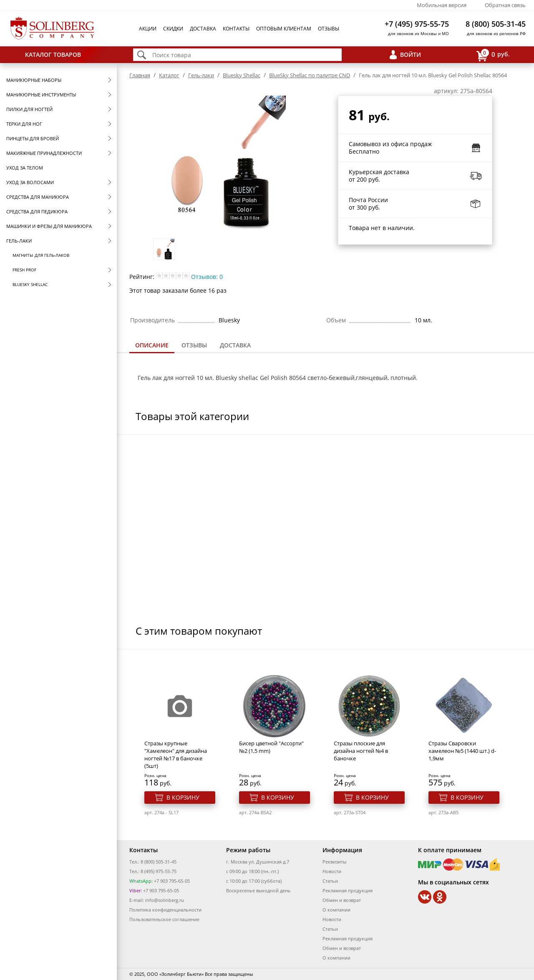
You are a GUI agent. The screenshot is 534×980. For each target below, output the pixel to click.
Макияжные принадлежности (44, 153)
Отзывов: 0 (207, 277)
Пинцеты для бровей (33, 138)
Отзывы (329, 29)
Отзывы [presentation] (194, 345)
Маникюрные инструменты (41, 95)
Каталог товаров (53, 54)
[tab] (152, 346)
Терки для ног (24, 124)
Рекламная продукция (348, 890)
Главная (140, 75)
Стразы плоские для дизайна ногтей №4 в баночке (361, 751)
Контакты (236, 29)
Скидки (173, 29)
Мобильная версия (442, 5)
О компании (336, 910)
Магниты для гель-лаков (41, 255)
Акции (148, 29)
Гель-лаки (19, 241)
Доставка (203, 29)
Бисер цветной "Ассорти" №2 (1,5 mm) (271, 747)
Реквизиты (334, 862)
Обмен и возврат (342, 900)
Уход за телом (25, 168)
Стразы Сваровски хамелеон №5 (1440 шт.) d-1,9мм (462, 751)
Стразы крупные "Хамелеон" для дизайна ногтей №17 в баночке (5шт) (176, 755)
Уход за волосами (30, 182)
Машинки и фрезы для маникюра (49, 226)
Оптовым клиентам (284, 29)
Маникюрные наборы (34, 80)
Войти (411, 54)
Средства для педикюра (37, 211)
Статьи (330, 881)
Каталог (169, 75)
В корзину (183, 797)
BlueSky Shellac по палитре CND (310, 75)
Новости (332, 871)
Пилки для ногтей (29, 109)
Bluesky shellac (237, 378)
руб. (493, 55)
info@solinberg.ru (165, 900)
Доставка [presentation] (235, 345)
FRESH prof (24, 270)
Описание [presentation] (152, 345)
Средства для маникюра (38, 197)
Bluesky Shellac (30, 284)
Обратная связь (505, 5)
